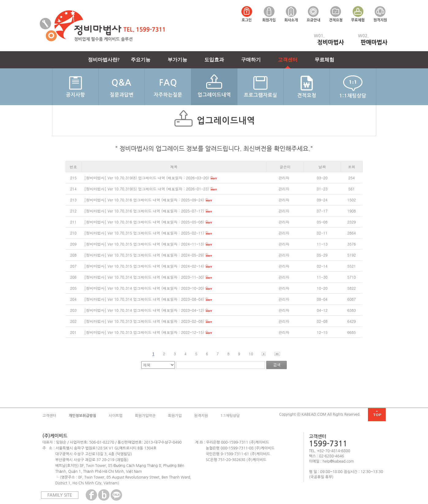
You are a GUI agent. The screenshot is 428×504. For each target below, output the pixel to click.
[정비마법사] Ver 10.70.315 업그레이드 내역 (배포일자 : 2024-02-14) (144, 266)
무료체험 (324, 60)
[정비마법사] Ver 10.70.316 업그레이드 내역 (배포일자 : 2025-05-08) (144, 222)
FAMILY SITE (60, 495)
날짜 (322, 167)
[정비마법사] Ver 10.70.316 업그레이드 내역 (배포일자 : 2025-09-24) (144, 200)
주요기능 (141, 60)
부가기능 (177, 60)
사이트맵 (116, 416)
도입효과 (214, 60)
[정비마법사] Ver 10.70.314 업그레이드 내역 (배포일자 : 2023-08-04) (144, 299)
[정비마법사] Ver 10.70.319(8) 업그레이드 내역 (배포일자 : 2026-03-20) (147, 178)
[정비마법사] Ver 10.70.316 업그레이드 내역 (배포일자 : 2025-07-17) (144, 211)
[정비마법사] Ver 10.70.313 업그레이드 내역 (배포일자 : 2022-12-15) (144, 332)
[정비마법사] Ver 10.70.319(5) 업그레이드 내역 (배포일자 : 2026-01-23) (147, 189)
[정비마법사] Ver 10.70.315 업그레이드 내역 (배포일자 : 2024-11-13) (144, 244)
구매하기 (251, 60)
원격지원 (201, 416)
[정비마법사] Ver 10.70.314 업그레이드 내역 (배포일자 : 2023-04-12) (144, 310)
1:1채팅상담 (230, 416)
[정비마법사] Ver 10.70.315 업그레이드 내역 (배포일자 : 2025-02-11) (144, 233)
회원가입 (175, 416)
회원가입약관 (145, 416)
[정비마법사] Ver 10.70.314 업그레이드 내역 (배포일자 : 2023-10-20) (144, 288)
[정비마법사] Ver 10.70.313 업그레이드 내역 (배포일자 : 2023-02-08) (144, 321)
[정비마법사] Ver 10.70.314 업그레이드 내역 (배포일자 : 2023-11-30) (144, 277)
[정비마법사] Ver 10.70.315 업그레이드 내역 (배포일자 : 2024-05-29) (144, 255)
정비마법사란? (104, 60)
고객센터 (288, 60)
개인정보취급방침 (82, 416)
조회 (352, 167)
